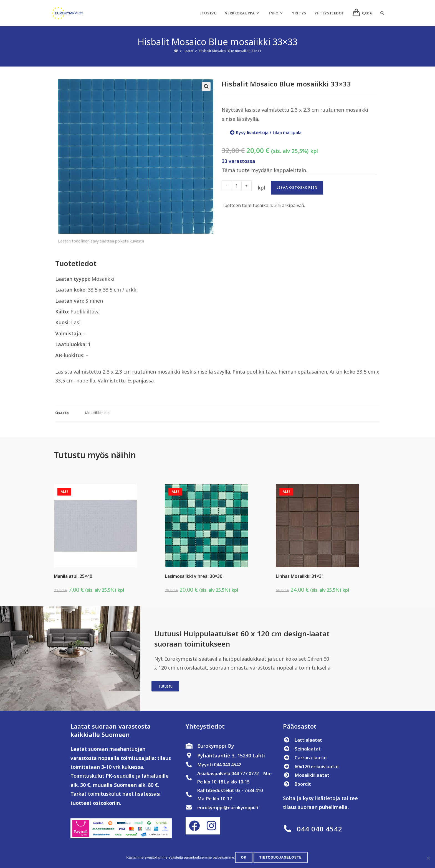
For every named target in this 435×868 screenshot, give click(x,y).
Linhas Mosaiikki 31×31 (300, 576)
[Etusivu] (176, 51)
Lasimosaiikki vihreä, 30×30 (194, 576)
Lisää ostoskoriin (297, 187)
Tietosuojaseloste (281, 859)
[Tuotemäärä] (237, 185)
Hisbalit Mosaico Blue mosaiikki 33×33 (230, 51)
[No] (428, 859)
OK (245, 859)
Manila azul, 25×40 (73, 576)
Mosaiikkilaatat (97, 413)
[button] (206, 86)
